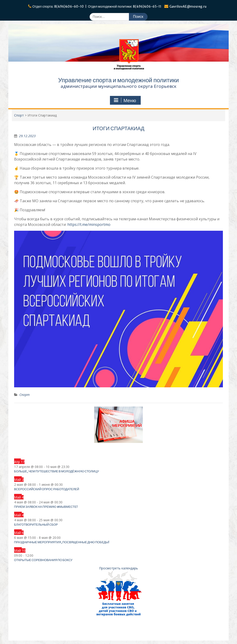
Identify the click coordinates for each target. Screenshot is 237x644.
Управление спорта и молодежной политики (118, 80)
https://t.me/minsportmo (89, 224)
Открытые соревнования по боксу (43, 560)
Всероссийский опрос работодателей (47, 489)
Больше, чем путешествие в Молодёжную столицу (57, 471)
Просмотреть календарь (118, 568)
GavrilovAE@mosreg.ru (188, 6)
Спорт (25, 395)
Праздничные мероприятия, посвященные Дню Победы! (62, 542)
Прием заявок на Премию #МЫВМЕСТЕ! (46, 507)
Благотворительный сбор (36, 525)
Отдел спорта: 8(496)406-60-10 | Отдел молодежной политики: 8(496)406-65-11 (97, 6)
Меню (125, 100)
